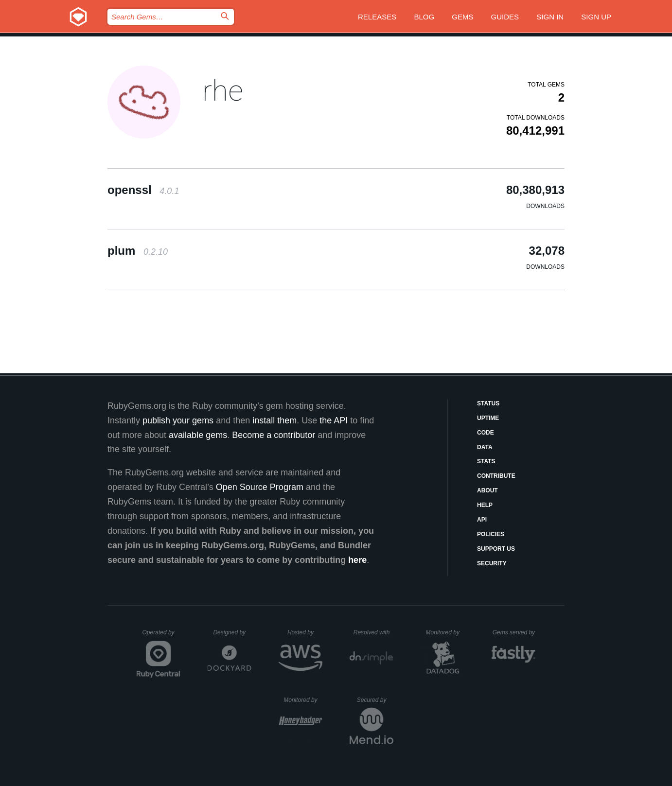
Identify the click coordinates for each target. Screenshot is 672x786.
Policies (491, 534)
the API (334, 420)
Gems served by (514, 632)
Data (485, 447)
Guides (505, 17)
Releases (377, 17)
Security (492, 563)
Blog (424, 17)
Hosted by (305, 632)
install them (274, 420)
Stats (486, 461)
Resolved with (373, 632)
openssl (143, 190)
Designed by (232, 632)
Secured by (375, 700)
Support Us (496, 549)
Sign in (550, 17)
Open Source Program (260, 487)
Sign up (596, 17)
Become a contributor (274, 435)
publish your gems (178, 420)
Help (485, 505)
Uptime (488, 418)
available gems (198, 435)
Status (488, 403)
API (482, 520)
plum (138, 251)
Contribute (496, 476)
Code (486, 433)
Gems (462, 17)
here (357, 560)
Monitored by (445, 632)
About (487, 490)
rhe (223, 91)
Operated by (161, 636)
